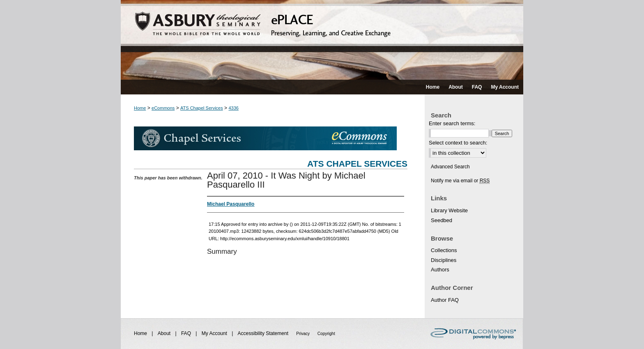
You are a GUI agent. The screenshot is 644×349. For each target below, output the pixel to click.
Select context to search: (458, 143)
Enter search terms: (452, 123)
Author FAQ (445, 300)
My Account (215, 333)
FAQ (187, 333)
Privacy (304, 334)
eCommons (163, 108)
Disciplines (444, 260)
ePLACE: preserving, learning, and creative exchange (322, 40)
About (165, 333)
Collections (444, 250)
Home (140, 108)
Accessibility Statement (264, 333)
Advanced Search (450, 167)
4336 (233, 108)
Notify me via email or (460, 181)
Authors (440, 270)
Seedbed (442, 220)
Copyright (326, 334)
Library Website (449, 210)
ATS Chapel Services (202, 108)
